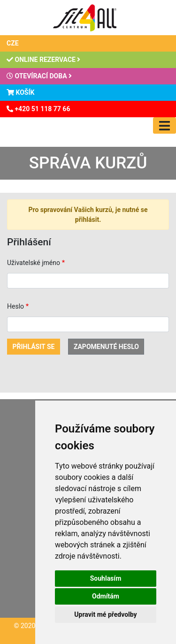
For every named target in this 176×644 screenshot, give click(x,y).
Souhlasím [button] (106, 578)
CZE (13, 43)
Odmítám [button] (106, 596)
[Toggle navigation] (165, 125)
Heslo (15, 306)
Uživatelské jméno (34, 263)
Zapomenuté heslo (106, 347)
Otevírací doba (39, 76)
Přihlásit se (34, 347)
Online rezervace (43, 60)
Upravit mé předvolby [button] (105, 614)
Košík (20, 92)
